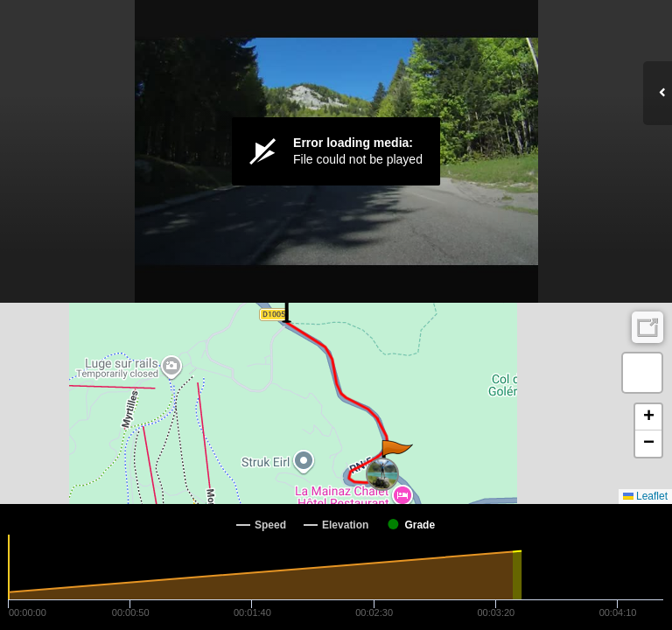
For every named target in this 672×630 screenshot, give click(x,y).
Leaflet (645, 496)
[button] (396, 458)
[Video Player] (336, 151)
